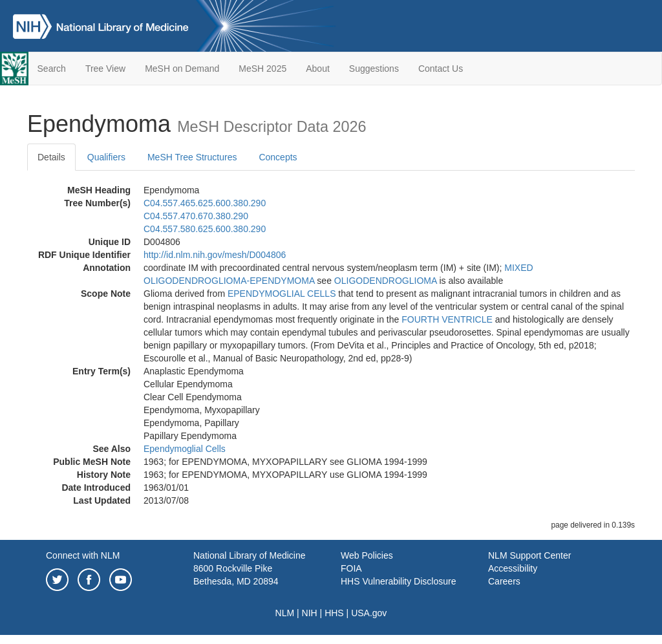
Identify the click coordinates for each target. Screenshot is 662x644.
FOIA (351, 568)
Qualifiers (106, 157)
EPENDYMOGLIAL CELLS (282, 294)
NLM (285, 613)
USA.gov (369, 613)
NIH (310, 613)
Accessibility (513, 568)
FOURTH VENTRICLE (447, 319)
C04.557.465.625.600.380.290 (205, 203)
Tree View (105, 69)
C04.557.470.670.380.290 (196, 216)
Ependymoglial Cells (185, 449)
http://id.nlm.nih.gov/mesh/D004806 (215, 255)
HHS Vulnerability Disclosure (398, 581)
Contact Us (441, 69)
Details (51, 157)
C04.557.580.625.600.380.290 (205, 229)
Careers (504, 581)
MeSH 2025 (262, 69)
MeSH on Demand (182, 69)
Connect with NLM (83, 555)
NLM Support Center (529, 555)
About (318, 69)
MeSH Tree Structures (192, 157)
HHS (334, 613)
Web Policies (367, 555)
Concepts (278, 157)
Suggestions (374, 69)
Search (52, 69)
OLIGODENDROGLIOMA (386, 281)
